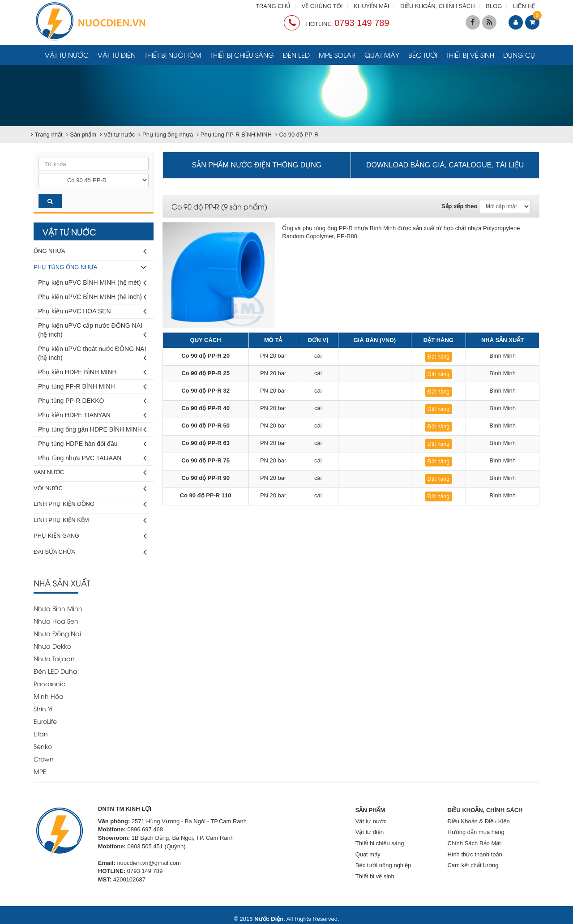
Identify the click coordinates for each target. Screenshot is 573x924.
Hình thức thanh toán (475, 854)
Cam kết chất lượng (473, 865)
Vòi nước (90, 489)
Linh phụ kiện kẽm (90, 520)
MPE (40, 771)
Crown (44, 759)
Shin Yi (43, 708)
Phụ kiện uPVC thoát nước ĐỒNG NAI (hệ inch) (92, 355)
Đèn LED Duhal (56, 671)
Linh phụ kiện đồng (90, 504)
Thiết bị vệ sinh (470, 55)
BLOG (494, 6)
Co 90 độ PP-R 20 (205, 356)
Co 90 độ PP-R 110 (206, 495)
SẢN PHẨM (370, 810)
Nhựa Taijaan (54, 658)
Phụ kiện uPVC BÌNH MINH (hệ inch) (92, 297)
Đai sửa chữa (90, 552)
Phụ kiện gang (90, 536)
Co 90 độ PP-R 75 (205, 460)
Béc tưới (423, 55)
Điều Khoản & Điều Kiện (478, 821)
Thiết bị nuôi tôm (173, 55)
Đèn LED (296, 55)
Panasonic (49, 683)
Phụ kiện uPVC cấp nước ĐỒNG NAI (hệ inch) (92, 332)
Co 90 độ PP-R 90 (205, 478)
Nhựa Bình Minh (58, 608)
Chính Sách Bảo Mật (474, 843)
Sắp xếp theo (459, 206)
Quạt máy (382, 55)
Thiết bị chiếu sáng (242, 55)
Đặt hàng (438, 357)
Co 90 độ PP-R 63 (205, 443)
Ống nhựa (90, 251)
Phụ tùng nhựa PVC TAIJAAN (92, 458)
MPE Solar (337, 55)
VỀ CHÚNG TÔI (322, 6)
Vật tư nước (67, 55)
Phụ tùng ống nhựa (90, 267)
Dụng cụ (519, 55)
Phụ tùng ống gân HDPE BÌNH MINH (92, 430)
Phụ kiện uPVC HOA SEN (92, 311)
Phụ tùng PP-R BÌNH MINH (92, 387)
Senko (43, 746)
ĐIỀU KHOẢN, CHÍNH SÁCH (438, 6)
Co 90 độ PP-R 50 (205, 426)
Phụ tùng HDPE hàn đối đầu (92, 444)
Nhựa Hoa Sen (56, 621)
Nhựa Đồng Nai (57, 633)
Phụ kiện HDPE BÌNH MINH (92, 372)
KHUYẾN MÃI (371, 6)
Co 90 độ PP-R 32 (205, 391)
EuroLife (45, 721)
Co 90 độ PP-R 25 (205, 373)
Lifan (41, 734)
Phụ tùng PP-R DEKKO (92, 401)
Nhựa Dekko (52, 646)
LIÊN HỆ (524, 6)
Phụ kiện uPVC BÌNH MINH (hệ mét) (92, 283)
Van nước (90, 473)
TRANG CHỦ (273, 6)
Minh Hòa (49, 696)
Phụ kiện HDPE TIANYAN (92, 415)
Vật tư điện (117, 55)
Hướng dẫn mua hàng (476, 832)
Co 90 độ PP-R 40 (205, 408)
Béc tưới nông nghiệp (383, 865)
